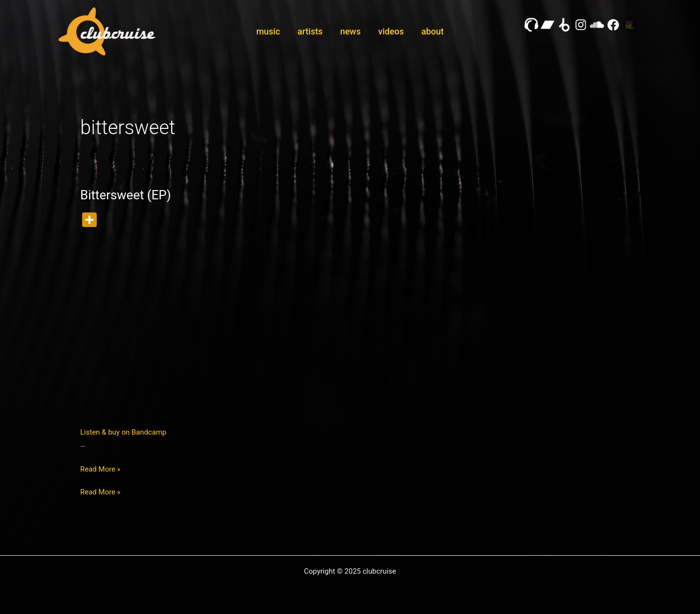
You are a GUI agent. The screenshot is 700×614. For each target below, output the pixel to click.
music (268, 31)
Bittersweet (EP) (126, 195)
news (350, 31)
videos (391, 31)
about (433, 31)
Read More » (100, 469)
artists (310, 31)
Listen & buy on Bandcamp (123, 432)
